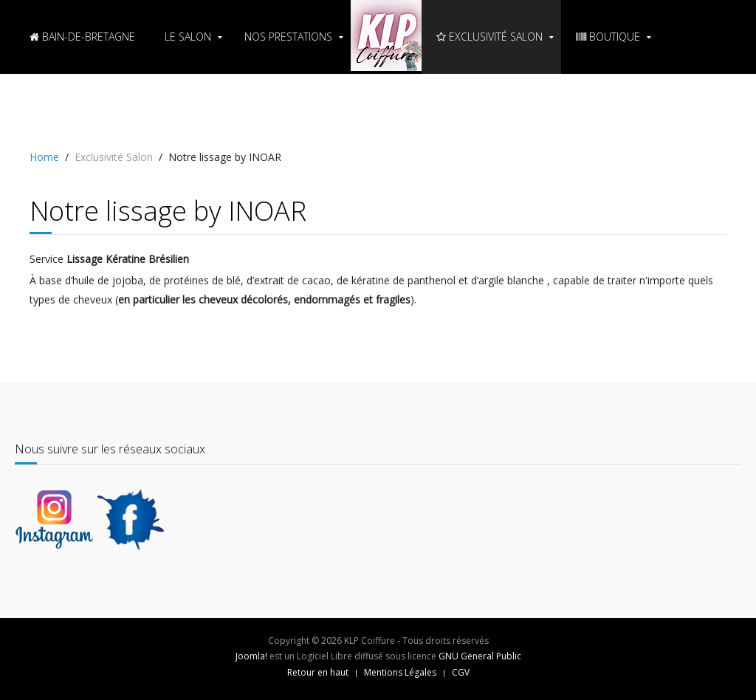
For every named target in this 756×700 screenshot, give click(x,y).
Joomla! (251, 656)
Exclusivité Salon (489, 37)
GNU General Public (480, 656)
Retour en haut (318, 672)
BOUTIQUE (608, 37)
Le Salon (188, 37)
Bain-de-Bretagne (82, 37)
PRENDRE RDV (69, 110)
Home (44, 157)
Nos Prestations (288, 37)
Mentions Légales (400, 672)
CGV (461, 672)
